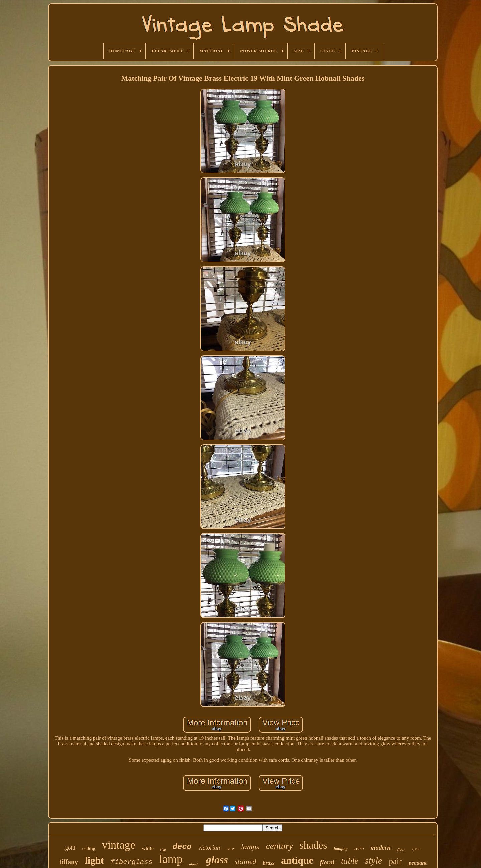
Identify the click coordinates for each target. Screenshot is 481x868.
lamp (171, 859)
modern (381, 847)
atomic (194, 864)
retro (359, 848)
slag (163, 849)
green (416, 849)
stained (246, 861)
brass (268, 863)
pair (395, 861)
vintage (119, 845)
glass (217, 860)
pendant (417, 863)
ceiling (89, 848)
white (148, 848)
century (279, 846)
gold (70, 848)
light (94, 860)
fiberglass (131, 862)
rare (230, 848)
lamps (250, 847)
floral (327, 862)
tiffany (69, 862)
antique (297, 860)
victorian (209, 848)
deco (182, 847)
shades (313, 845)
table (350, 861)
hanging (341, 849)
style (374, 860)
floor (401, 849)
